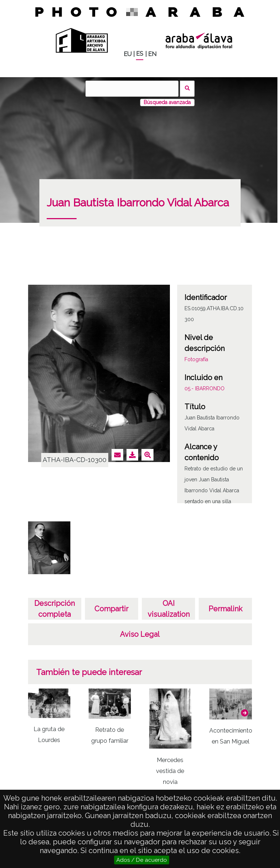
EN (152, 54)
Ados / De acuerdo (142, 860)
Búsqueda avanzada (167, 102)
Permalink (225, 609)
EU (128, 54)
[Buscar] (132, 89)
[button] (245, 713)
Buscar (187, 89)
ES (140, 54)
